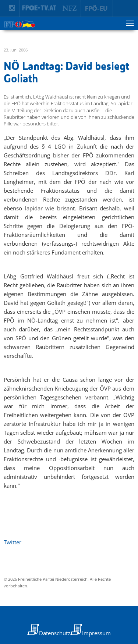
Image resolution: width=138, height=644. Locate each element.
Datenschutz (55, 633)
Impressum (96, 633)
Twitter (13, 542)
